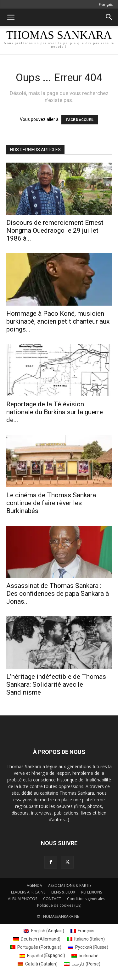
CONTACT (52, 899)
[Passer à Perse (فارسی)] (82, 964)
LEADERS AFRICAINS (28, 892)
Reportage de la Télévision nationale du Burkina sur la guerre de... (55, 412)
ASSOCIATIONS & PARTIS (70, 885)
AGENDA (34, 885)
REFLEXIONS (92, 892)
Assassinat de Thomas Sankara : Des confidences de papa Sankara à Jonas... (58, 594)
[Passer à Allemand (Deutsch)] (37, 939)
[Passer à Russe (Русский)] (88, 947)
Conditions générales (86, 899)
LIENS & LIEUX (63, 892)
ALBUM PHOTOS (22, 899)
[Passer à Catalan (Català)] (38, 964)
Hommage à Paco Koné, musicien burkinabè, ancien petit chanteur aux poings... (58, 321)
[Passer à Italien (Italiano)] (86, 939)
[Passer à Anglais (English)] (44, 931)
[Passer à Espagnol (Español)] (42, 955)
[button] (11, 17)
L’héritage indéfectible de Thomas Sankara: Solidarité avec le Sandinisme (56, 684)
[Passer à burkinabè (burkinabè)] (85, 955)
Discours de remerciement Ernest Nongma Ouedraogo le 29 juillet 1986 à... (55, 230)
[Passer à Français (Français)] (83, 931)
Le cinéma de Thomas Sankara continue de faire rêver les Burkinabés (51, 503)
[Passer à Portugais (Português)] (36, 947)
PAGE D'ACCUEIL (80, 120)
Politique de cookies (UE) (59, 905)
